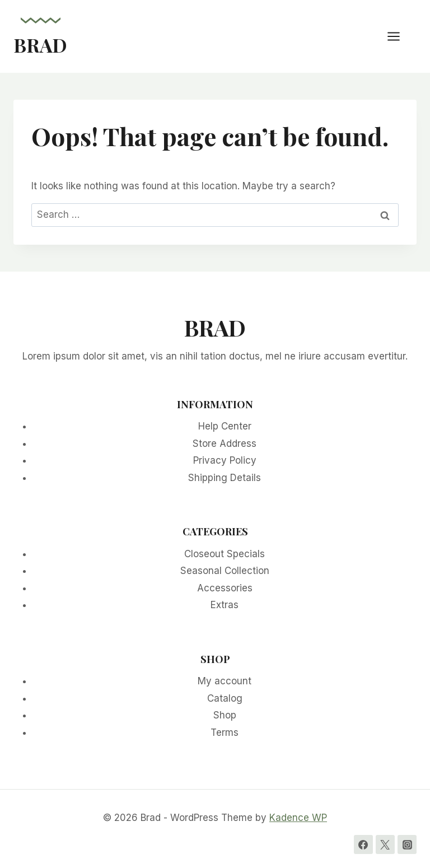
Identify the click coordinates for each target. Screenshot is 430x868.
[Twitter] (385, 844)
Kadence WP (298, 818)
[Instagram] (407, 844)
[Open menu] (399, 36)
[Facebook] (363, 844)
